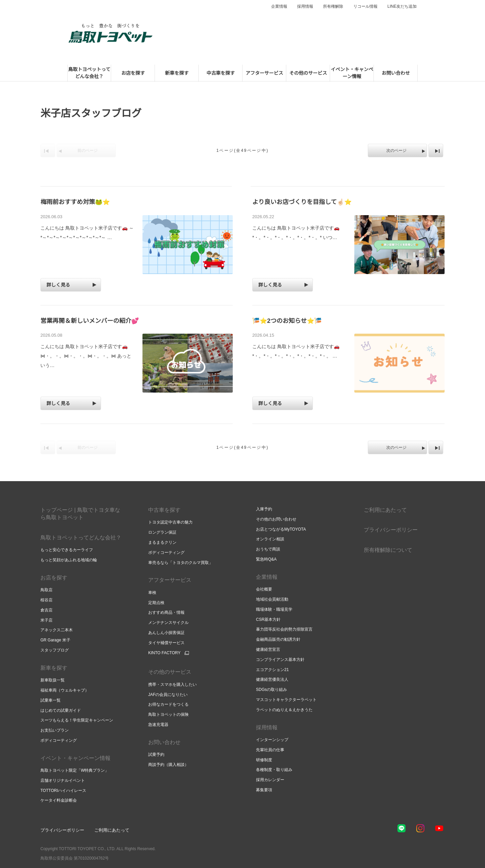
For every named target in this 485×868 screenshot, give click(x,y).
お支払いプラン (55, 730)
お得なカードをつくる (168, 704)
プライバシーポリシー (391, 530)
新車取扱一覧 (53, 680)
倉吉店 (46, 610)
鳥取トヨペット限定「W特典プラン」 (75, 770)
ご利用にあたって (385, 510)
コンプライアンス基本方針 (280, 660)
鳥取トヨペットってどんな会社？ (81, 538)
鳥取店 (46, 590)
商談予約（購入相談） (168, 765)
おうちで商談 (268, 549)
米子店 (46, 620)
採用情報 (305, 6)
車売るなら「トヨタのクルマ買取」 (181, 563)
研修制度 (264, 760)
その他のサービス (170, 672)
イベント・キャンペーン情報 (75, 758)
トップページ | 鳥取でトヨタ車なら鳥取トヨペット (80, 514)
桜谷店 (46, 600)
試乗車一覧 (51, 700)
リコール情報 (365, 6)
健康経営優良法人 (272, 679)
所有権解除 (333, 6)
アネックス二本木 (57, 630)
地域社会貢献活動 (272, 599)
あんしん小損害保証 (166, 633)
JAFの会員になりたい (168, 695)
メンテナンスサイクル (168, 623)
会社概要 (264, 589)
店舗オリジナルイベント (63, 780)
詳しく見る (58, 285)
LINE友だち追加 (402, 6)
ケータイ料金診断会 (59, 800)
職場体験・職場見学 (274, 609)
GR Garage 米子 (55, 640)
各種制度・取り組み (274, 770)
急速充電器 (158, 725)
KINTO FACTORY (164, 653)
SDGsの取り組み (271, 690)
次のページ (396, 151)
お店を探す (54, 578)
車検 (152, 593)
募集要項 (264, 790)
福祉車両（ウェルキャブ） (65, 690)
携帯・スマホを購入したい (172, 685)
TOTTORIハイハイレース (63, 791)
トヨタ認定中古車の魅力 (170, 522)
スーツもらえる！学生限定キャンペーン (77, 720)
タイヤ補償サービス (166, 643)
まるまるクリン (162, 542)
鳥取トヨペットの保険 (168, 714)
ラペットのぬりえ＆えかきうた (284, 710)
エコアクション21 (272, 670)
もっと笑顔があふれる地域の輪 (69, 560)
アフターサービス (170, 580)
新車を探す (54, 668)
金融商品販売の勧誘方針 (278, 639)
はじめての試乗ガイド (61, 710)
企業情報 (279, 6)
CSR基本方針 (268, 620)
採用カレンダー (270, 780)
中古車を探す (164, 510)
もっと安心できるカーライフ (67, 550)
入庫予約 (264, 509)
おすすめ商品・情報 (166, 612)
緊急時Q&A (266, 559)
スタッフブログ (55, 650)
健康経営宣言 (268, 649)
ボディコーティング (59, 740)
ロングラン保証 (162, 532)
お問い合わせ (164, 742)
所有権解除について (388, 550)
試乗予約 (156, 755)
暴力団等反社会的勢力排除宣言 (284, 629)
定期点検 (156, 603)
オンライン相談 (270, 539)
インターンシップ (272, 740)
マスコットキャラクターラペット (286, 700)
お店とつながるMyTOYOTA (281, 529)
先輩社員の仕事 (270, 750)
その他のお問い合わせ (276, 519)
